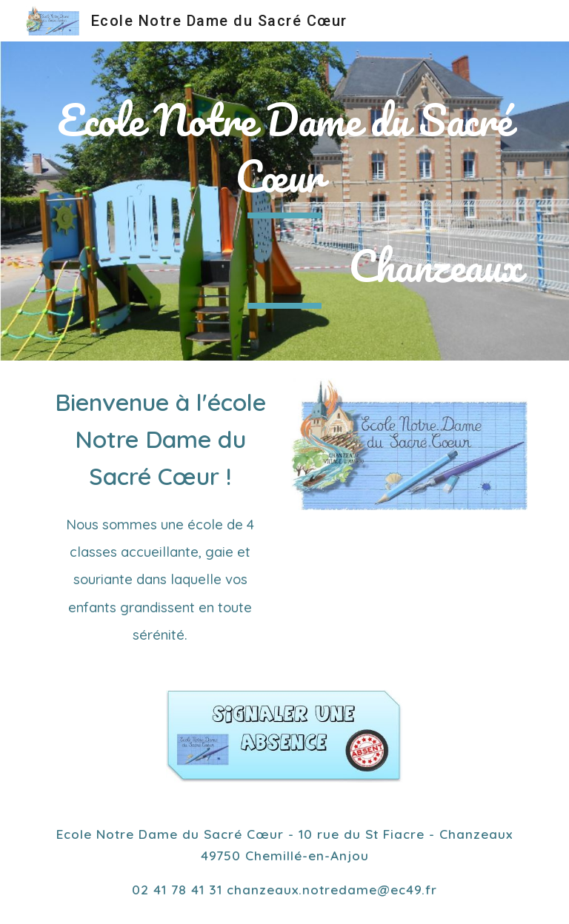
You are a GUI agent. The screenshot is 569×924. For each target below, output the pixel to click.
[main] (284, 156)
